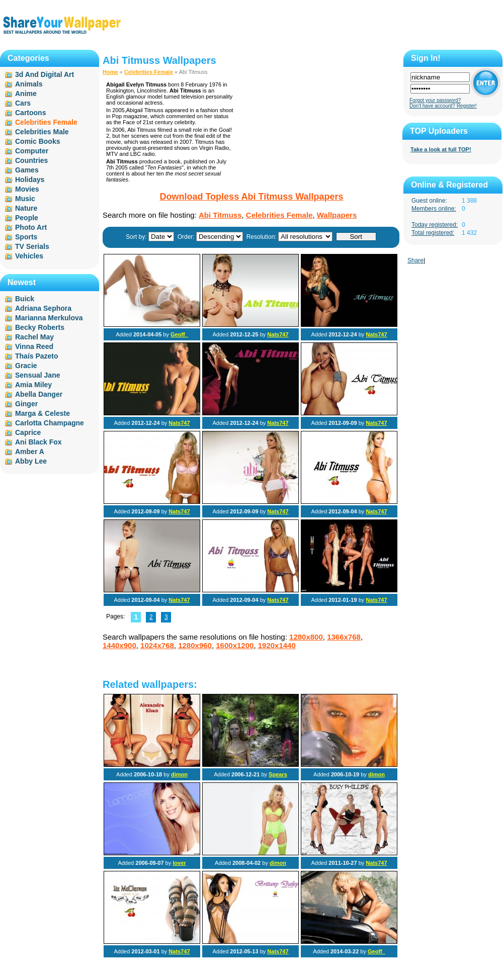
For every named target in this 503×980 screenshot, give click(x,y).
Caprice (28, 432)
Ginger (26, 404)
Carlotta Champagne (50, 423)
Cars (23, 103)
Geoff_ (179, 334)
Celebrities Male (42, 132)
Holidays (30, 180)
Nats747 (278, 334)
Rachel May (34, 337)
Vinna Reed (34, 346)
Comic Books (37, 141)
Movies (27, 189)
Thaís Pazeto (37, 356)
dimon (179, 774)
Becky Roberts (40, 327)
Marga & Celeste (43, 413)
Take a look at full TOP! (441, 149)
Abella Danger (39, 394)
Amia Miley (33, 385)
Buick (25, 299)
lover (179, 863)
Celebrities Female (149, 72)
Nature (26, 208)
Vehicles (29, 256)
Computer (32, 151)
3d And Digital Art (45, 74)
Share (415, 260)
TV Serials (32, 246)
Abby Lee (31, 461)
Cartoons (30, 113)
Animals (29, 84)
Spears (278, 774)
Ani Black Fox (38, 442)
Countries (31, 160)
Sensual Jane (38, 375)
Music (25, 199)
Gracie (26, 366)
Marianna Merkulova (49, 318)
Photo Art (31, 227)
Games (27, 170)
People (27, 218)
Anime (26, 94)
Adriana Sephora (43, 308)
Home (110, 72)
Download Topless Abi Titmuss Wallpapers (251, 197)
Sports (26, 237)
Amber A (30, 452)
